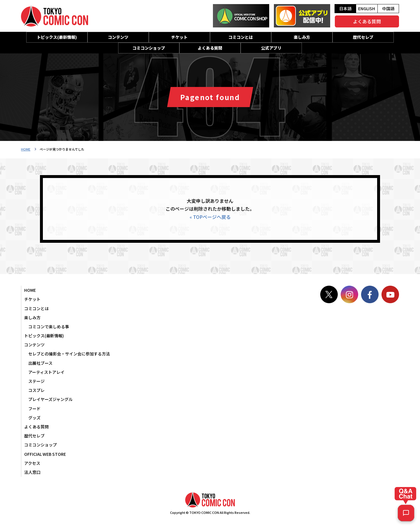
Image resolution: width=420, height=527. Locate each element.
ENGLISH (367, 8)
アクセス (32, 463)
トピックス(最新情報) (57, 37)
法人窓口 (32, 472)
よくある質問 (367, 21)
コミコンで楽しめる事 (49, 327)
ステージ (36, 381)
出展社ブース (40, 363)
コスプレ (36, 390)
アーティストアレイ (46, 372)
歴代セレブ (363, 37)
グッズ (34, 418)
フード (34, 409)
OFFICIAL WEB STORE (45, 454)
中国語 (388, 8)
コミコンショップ (149, 48)
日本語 (345, 8)
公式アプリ (271, 48)
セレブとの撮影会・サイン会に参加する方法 (69, 354)
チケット (179, 37)
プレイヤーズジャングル (50, 399)
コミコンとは (241, 37)
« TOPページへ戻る (210, 217)
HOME (26, 149)
